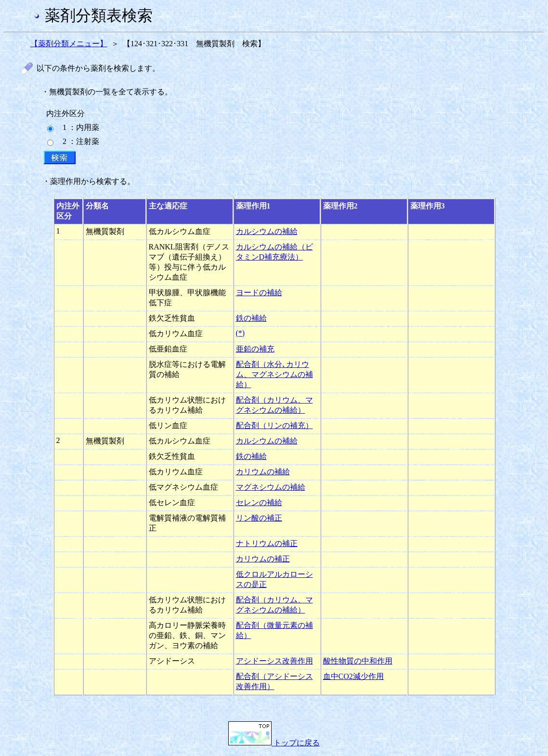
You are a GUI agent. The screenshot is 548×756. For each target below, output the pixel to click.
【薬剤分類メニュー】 (69, 44)
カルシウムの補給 (267, 231)
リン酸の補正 (259, 518)
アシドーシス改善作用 (274, 661)
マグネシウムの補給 (271, 487)
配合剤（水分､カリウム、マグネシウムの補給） (274, 374)
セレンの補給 (259, 502)
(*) (241, 333)
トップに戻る (274, 743)
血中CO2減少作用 (353, 676)
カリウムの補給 (263, 472)
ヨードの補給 (259, 293)
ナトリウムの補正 (267, 543)
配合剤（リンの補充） (274, 425)
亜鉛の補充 (255, 349)
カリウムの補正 (263, 559)
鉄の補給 (251, 318)
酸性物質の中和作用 (358, 661)
